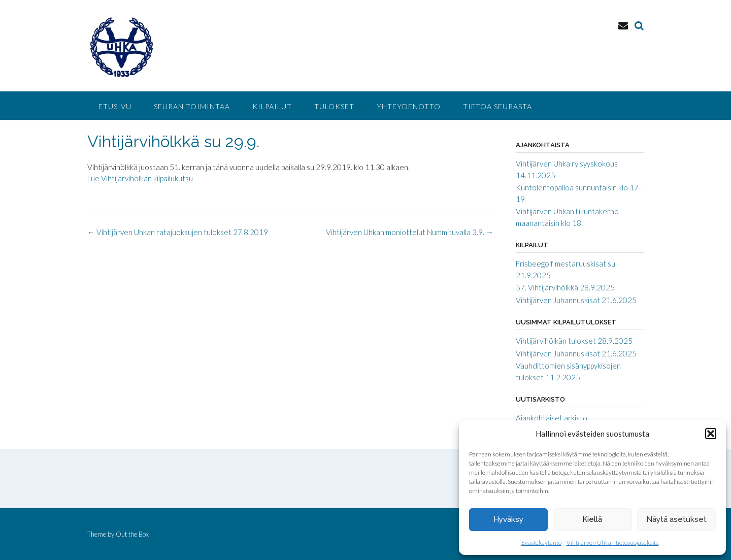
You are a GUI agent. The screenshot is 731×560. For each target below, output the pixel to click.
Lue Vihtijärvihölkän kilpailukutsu (140, 178)
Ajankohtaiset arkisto (552, 418)
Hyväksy (508, 519)
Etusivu (115, 106)
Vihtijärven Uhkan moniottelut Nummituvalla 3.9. (410, 232)
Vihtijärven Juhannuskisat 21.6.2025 (576, 300)
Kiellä (592, 519)
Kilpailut (272, 106)
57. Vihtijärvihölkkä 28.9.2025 (565, 287)
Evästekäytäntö (541, 542)
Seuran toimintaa (192, 106)
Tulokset (334, 106)
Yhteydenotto (409, 106)
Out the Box (132, 534)
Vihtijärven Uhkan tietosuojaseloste (613, 542)
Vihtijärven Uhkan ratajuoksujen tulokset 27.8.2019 (178, 232)
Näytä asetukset (676, 519)
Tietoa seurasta (497, 106)
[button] (711, 434)
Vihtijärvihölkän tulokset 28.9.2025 (574, 341)
